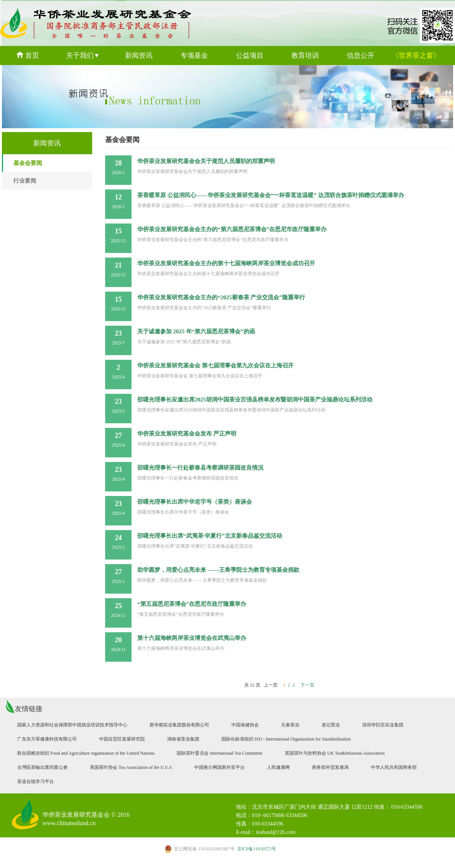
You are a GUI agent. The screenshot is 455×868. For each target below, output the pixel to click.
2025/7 (118, 338)
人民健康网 (278, 767)
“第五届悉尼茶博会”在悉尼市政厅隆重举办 (192, 604)
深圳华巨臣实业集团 (383, 725)
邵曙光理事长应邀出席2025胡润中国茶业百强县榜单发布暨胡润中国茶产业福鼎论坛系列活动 (255, 400)
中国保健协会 (245, 725)
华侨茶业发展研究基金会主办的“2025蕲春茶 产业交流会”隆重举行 (221, 297)
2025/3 (118, 542)
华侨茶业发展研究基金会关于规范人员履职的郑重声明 (206, 161)
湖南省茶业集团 (183, 739)
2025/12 (118, 235)
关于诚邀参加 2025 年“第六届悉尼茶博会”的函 (196, 331)
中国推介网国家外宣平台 (219, 767)
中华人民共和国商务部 (394, 767)
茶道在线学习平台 (36, 782)
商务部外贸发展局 (330, 767)
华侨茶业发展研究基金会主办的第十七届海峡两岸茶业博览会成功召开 (226, 263)
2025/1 (118, 576)
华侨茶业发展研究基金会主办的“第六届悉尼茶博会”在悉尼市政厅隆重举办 (232, 229)
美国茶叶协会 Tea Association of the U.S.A (131, 767)
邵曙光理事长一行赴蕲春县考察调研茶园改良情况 (200, 468)
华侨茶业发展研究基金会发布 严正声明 (187, 434)
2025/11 (118, 269)
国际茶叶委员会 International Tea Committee (220, 753)
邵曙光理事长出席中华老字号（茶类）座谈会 (195, 502)
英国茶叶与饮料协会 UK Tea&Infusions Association (335, 753)
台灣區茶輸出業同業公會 (42, 767)
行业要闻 (25, 181)
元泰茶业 (290, 725)
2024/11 (118, 610)
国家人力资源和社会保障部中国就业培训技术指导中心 (72, 725)
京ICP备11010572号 (220, 849)
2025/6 (118, 372)
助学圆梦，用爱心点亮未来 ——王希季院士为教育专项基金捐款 (218, 570)
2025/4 (118, 440)
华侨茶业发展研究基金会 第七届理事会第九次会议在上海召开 (215, 365)
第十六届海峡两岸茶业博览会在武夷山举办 (192, 638)
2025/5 (118, 406)
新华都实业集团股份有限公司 (179, 725)
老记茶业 (331, 725)
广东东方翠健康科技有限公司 (47, 739)
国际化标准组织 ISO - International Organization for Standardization (286, 739)
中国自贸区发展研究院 (122, 739)
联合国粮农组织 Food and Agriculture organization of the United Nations (86, 753)
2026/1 (118, 167)
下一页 (307, 685)
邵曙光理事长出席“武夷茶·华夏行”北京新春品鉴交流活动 (210, 536)
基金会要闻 (28, 163)
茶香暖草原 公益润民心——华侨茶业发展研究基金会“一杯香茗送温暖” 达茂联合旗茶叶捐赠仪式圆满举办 (271, 195)
